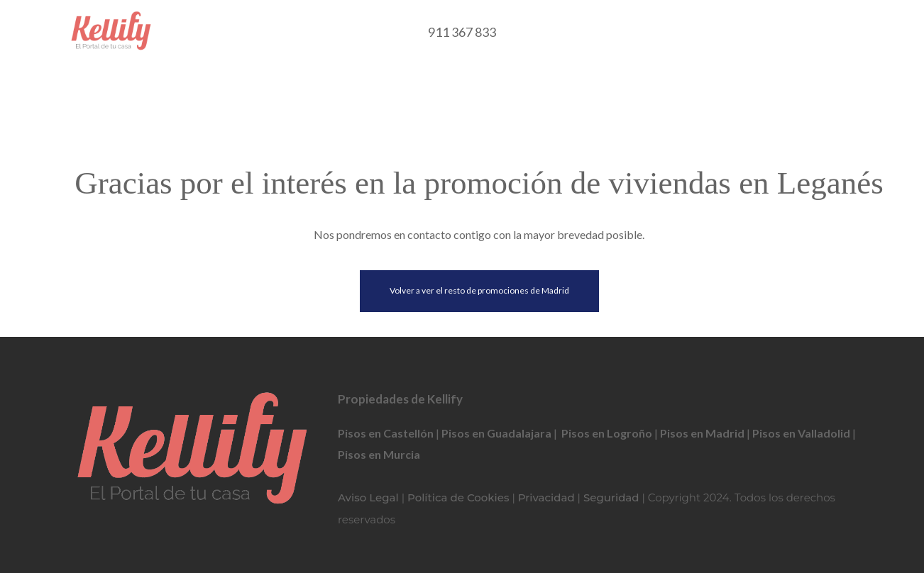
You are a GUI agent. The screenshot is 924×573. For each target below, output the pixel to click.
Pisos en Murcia (379, 454)
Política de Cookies (458, 497)
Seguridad (611, 497)
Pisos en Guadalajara (496, 433)
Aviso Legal (368, 497)
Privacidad (546, 497)
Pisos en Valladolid (801, 433)
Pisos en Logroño (607, 433)
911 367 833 (462, 32)
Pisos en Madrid (702, 433)
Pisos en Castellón (386, 433)
